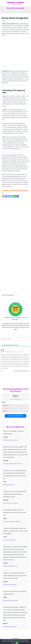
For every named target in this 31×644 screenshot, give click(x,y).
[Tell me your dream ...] (15, 339)
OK (17, 643)
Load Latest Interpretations (16, 416)
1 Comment (4, 21)
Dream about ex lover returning (10, 503)
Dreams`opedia (15, 2)
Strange (5, 96)
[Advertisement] (15, 54)
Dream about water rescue (9, 540)
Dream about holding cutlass (10, 585)
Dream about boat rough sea (10, 627)
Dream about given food (9, 485)
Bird (4, 123)
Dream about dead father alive (10, 566)
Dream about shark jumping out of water (13, 464)
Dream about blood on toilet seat (11, 440)
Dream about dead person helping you (12, 522)
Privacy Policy (15, 638)
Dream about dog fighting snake (11, 600)
